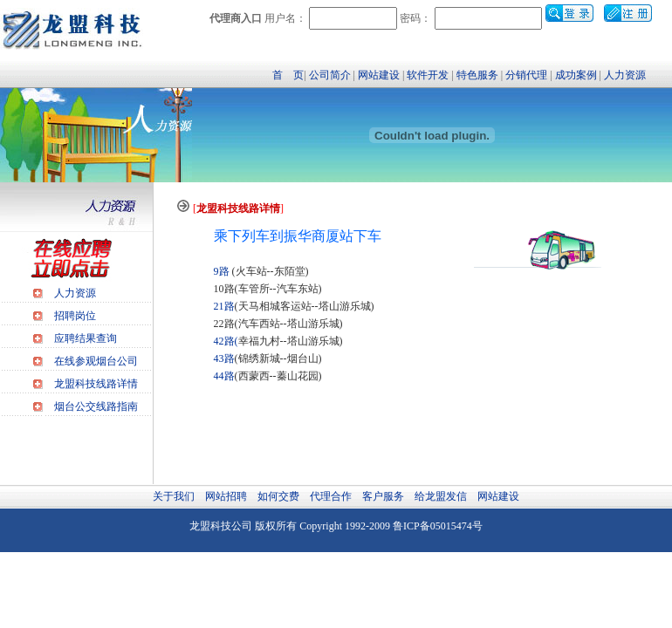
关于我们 (174, 496)
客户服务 (383, 496)
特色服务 (477, 75)
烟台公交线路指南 (96, 406)
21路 (224, 306)
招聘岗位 (75, 316)
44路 (224, 376)
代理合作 (331, 496)
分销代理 (526, 75)
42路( (226, 341)
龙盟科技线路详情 (96, 384)
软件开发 (428, 75)
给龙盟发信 (441, 496)
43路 (224, 358)
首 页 (288, 75)
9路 (222, 271)
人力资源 (625, 75)
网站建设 (379, 75)
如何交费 (278, 496)
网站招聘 (226, 496)
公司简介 (330, 75)
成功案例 (576, 75)
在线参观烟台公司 (96, 361)
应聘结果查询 (86, 338)
